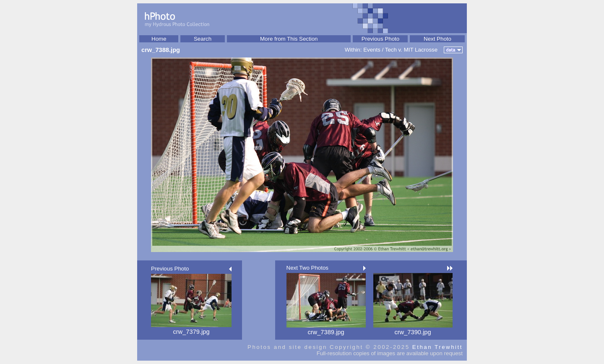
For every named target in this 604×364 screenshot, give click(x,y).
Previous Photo (380, 39)
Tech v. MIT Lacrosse (411, 50)
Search (203, 39)
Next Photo (437, 39)
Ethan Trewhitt (437, 347)
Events (372, 50)
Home (159, 39)
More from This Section (289, 39)
